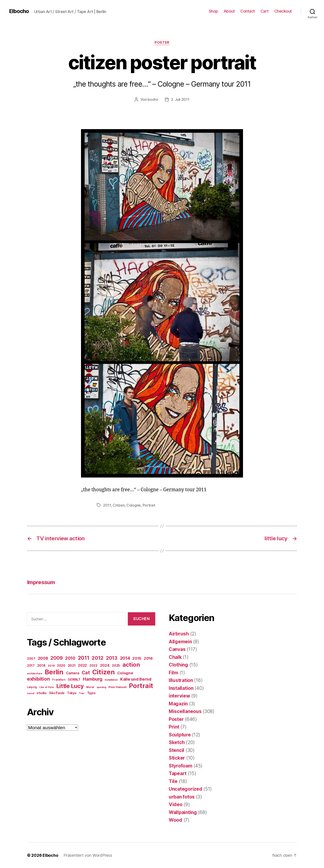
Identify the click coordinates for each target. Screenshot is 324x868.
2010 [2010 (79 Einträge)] (70, 658)
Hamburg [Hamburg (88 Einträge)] (92, 679)
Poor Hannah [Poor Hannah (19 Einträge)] (117, 687)
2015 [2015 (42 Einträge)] (137, 658)
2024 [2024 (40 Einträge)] (105, 665)
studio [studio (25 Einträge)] (41, 693)
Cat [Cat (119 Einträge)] (86, 673)
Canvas (177, 649)
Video (176, 804)
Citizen (119, 505)
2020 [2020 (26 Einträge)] (61, 665)
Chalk (175, 657)
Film (173, 673)
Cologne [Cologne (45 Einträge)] (125, 673)
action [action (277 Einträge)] (131, 665)
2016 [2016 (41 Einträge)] (148, 658)
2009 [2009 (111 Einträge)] (56, 658)
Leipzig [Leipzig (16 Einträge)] (32, 687)
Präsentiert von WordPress (88, 855)
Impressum (41, 582)
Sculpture (180, 735)
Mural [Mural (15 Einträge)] (90, 687)
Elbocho (19, 11)
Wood (175, 820)
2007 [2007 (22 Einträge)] (31, 659)
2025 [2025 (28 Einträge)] (116, 666)
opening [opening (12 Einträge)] (101, 687)
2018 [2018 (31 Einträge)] (41, 665)
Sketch (177, 742)
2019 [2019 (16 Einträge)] (51, 666)
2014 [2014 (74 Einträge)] (125, 658)
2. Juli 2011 (180, 99)
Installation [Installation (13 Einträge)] (111, 680)
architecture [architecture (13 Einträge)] (35, 673)
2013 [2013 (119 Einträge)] (112, 658)
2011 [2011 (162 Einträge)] (84, 658)
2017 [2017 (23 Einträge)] (31, 666)
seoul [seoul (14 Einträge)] (31, 693)
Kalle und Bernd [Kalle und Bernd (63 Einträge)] (136, 679)
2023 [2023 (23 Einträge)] (93, 666)
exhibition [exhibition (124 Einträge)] (38, 679)
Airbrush (179, 634)
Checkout (283, 11)
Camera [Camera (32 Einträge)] (73, 673)
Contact (248, 11)
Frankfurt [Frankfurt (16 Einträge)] (59, 680)
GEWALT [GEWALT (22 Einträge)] (74, 680)
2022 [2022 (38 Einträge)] (82, 665)
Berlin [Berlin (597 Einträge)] (54, 672)
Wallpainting (183, 812)
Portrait (149, 505)
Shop (213, 11)
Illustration (181, 680)
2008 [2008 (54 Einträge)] (43, 658)
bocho (153, 99)
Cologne (134, 505)
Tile (173, 781)
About (229, 11)
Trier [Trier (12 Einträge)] (82, 693)
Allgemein (180, 642)
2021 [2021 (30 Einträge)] (72, 666)
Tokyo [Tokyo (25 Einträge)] (72, 693)
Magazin (178, 704)
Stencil (177, 750)
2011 (107, 505)
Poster (162, 43)
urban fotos (182, 797)
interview (179, 696)
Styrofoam (181, 766)
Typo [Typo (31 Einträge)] (91, 693)
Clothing (178, 665)
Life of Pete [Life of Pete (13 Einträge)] (47, 687)
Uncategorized (186, 789)
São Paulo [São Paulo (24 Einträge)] (57, 693)
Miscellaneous (185, 711)
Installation (181, 688)
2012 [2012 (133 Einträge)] (98, 658)
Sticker (177, 758)
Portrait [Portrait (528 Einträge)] (141, 686)
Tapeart (178, 773)
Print (174, 727)
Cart (265, 11)
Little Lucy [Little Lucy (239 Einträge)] (70, 686)
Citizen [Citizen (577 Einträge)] (103, 672)
